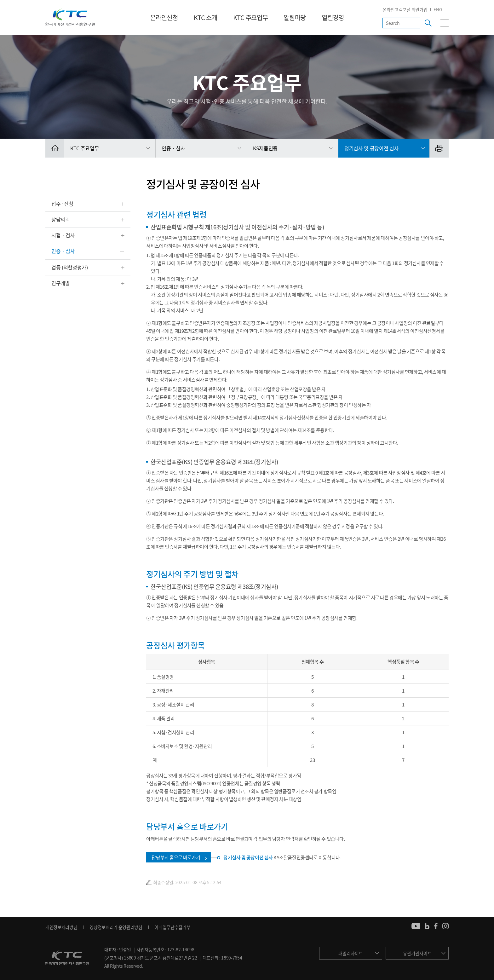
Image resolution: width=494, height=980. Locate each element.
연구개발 (61, 283)
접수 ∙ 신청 (62, 204)
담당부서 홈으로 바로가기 (176, 857)
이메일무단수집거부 (172, 927)
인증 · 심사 (63, 251)
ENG (438, 9)
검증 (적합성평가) (70, 267)
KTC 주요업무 (250, 17)
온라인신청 (164, 17)
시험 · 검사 (63, 235)
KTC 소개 (206, 17)
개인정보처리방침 (61, 927)
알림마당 (295, 17)
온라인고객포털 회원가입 (405, 9)
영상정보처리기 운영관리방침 (116, 927)
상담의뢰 (61, 219)
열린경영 (333, 17)
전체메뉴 (443, 23)
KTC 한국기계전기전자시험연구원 (70, 17)
